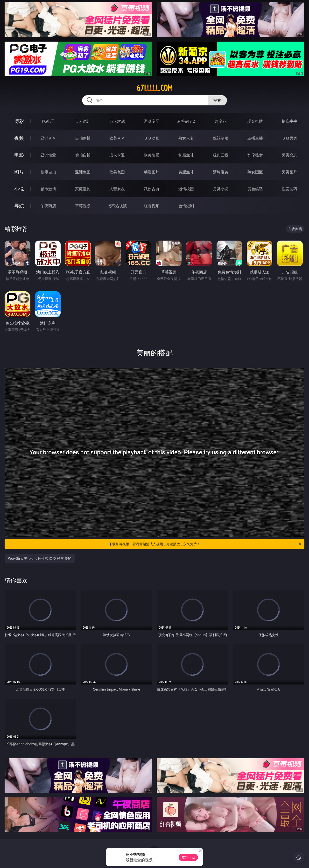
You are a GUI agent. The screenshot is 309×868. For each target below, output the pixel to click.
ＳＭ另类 (289, 138)
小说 (19, 189)
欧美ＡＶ (117, 138)
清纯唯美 (221, 172)
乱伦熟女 (255, 155)
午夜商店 (48, 206)
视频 (19, 138)
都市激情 (48, 189)
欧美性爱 (152, 155)
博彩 (19, 121)
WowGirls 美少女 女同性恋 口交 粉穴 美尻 (40, 558)
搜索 (217, 100)
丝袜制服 (221, 138)
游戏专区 (152, 121)
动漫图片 (152, 172)
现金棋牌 (255, 121)
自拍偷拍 (83, 138)
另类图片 (289, 172)
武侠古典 (152, 189)
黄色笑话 (255, 189)
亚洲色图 (83, 172)
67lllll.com (154, 88)
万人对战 (117, 121)
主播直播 (255, 138)
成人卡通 (117, 155)
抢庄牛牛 (289, 121)
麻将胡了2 (186, 121)
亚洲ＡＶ (48, 138)
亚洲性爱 (48, 155)
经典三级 (221, 155)
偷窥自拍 (48, 172)
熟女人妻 (186, 138)
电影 (19, 155)
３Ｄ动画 (152, 138)
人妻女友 (117, 189)
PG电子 (48, 121)
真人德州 (83, 121)
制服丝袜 (186, 155)
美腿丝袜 (186, 172)
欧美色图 (117, 172)
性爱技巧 (289, 189)
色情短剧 (186, 206)
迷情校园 (186, 189)
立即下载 (188, 857)
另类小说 (221, 189)
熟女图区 (255, 172)
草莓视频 (83, 206)
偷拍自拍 (83, 155)
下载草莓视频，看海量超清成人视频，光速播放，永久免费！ (205, 544)
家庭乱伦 (83, 189)
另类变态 (289, 155)
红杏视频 (152, 206)
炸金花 (221, 121)
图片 (19, 172)
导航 (19, 206)
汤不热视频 (117, 206)
